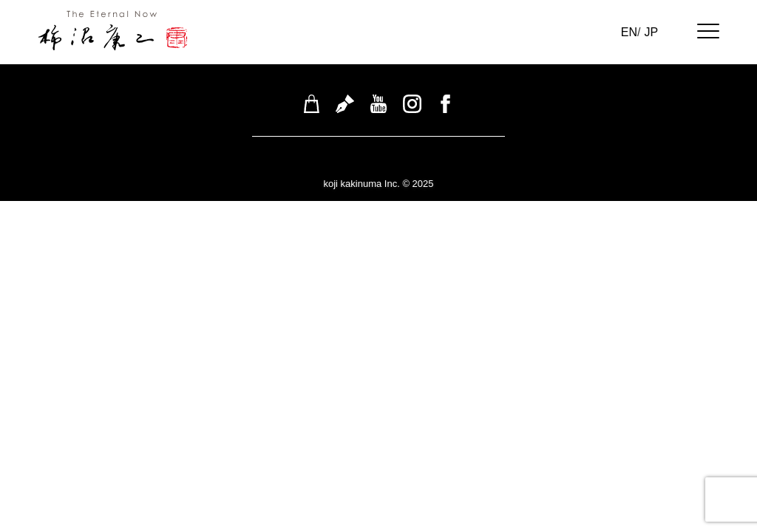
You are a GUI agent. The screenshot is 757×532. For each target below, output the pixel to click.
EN (629, 32)
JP (651, 32)
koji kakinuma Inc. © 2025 (378, 184)
